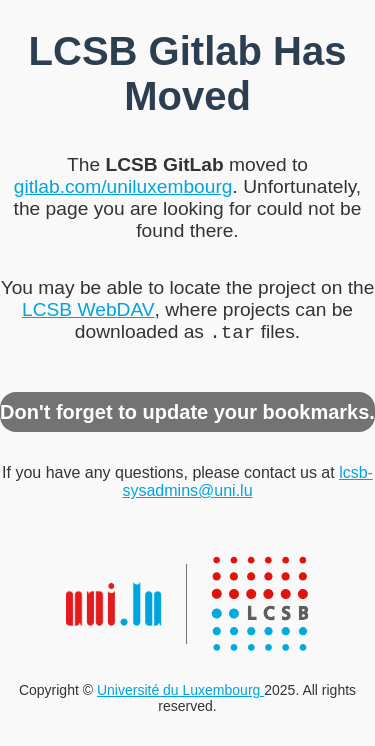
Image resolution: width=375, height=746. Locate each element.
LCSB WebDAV (88, 307)
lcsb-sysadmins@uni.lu (247, 483)
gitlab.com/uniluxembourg (123, 184)
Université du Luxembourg (180, 692)
